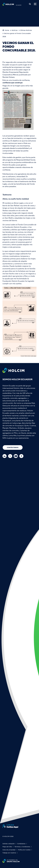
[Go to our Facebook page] (22, 456)
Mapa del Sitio (7, 847)
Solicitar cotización (9, 844)
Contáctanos (13, 447)
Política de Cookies (24, 850)
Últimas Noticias (26, 30)
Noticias (15, 30)
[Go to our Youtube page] (16, 456)
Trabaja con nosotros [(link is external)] (9, 853)
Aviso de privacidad (9, 850)
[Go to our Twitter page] (11, 456)
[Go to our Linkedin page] (5, 456)
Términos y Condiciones (22, 847)
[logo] (8, 5)
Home (7, 30)
